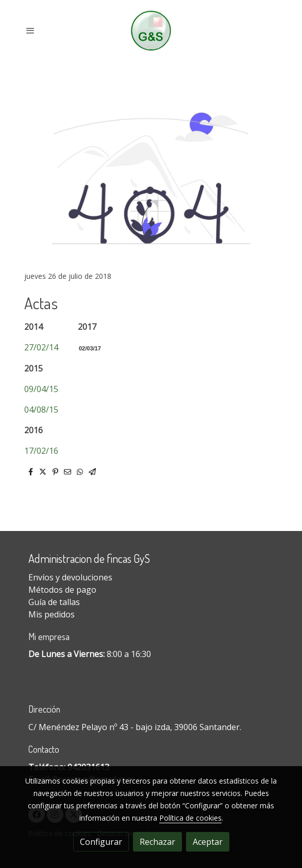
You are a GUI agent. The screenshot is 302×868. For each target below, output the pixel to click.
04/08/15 (41, 410)
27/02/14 (41, 347)
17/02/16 (41, 451)
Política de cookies (190, 818)
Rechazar (157, 842)
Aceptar (208, 842)
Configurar (101, 842)
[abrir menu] (30, 30)
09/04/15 (41, 389)
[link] (151, 31)
